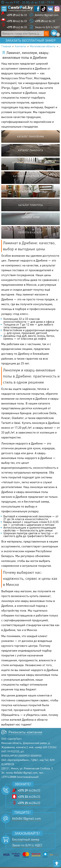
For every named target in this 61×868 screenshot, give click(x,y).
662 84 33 (17, 15)
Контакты (23, 47)
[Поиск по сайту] (47, 34)
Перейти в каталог (31, 234)
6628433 (29, 791)
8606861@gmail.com (47, 15)
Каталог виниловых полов (30, 163)
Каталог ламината (30, 151)
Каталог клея (31, 218)
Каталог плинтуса (31, 206)
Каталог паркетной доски (31, 177)
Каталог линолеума (30, 138)
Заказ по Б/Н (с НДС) (47, 27)
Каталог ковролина (31, 192)
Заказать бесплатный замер (31, 41)
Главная (7, 47)
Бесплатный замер (26, 841)
